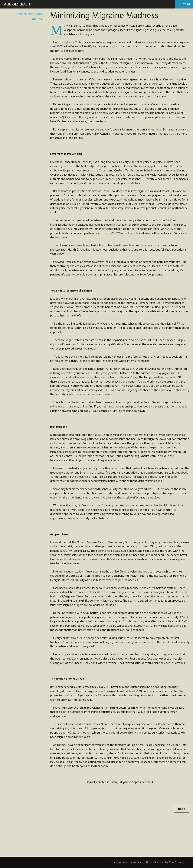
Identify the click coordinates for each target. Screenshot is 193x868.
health (37, 20)
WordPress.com (177, 862)
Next (182, 809)
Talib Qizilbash (16, 5)
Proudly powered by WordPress (127, 862)
